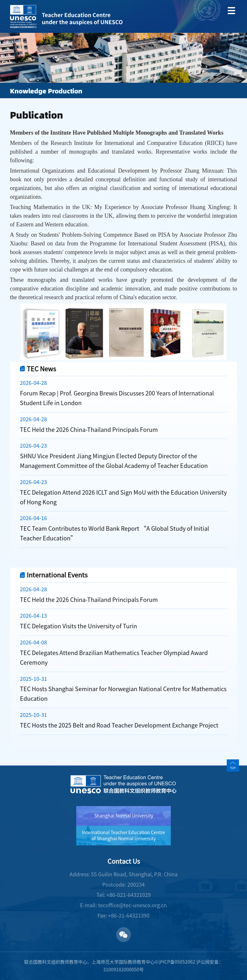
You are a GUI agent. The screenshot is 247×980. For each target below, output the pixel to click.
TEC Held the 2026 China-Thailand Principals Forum (89, 430)
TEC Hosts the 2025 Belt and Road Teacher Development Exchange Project (119, 725)
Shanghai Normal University (124, 816)
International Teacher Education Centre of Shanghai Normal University (123, 836)
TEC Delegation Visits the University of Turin (78, 626)
